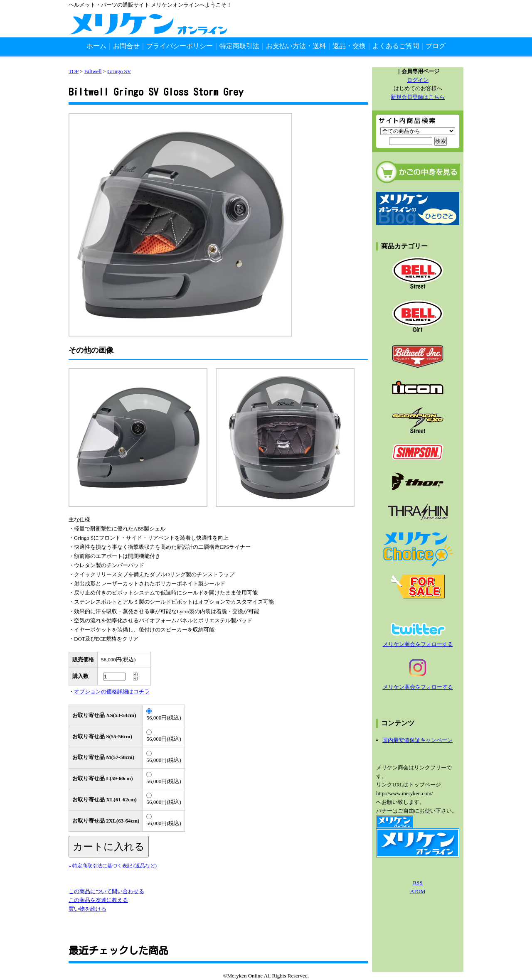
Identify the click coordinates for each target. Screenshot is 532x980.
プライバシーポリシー (180, 46)
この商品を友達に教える (98, 900)
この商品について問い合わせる (106, 891)
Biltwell (93, 71)
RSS (417, 883)
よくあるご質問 (396, 46)
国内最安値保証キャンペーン (417, 740)
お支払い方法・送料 (296, 46)
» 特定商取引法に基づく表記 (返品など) (113, 866)
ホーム (96, 46)
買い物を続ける (87, 909)
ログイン (418, 80)
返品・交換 (349, 46)
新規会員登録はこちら (418, 97)
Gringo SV (119, 71)
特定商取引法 (239, 46)
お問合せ (126, 46)
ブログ (436, 46)
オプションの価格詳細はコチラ (112, 691)
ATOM (418, 891)
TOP (74, 71)
